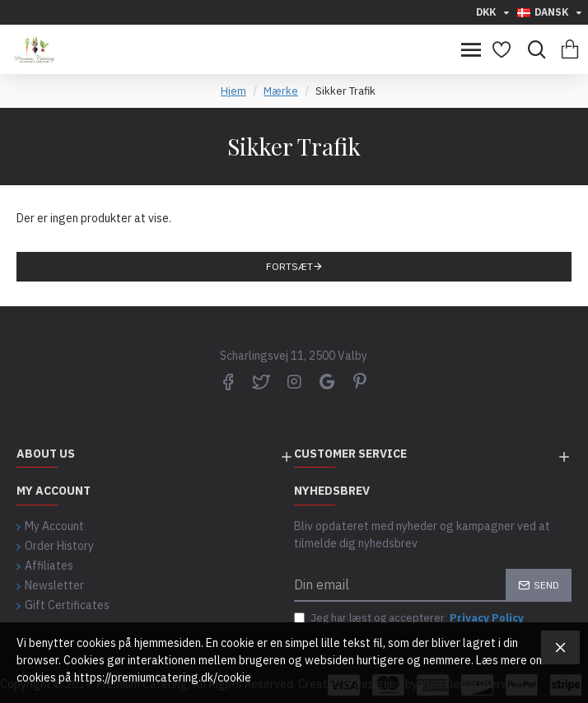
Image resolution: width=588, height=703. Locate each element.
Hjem (233, 91)
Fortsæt (289, 266)
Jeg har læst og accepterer (410, 618)
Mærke (281, 91)
